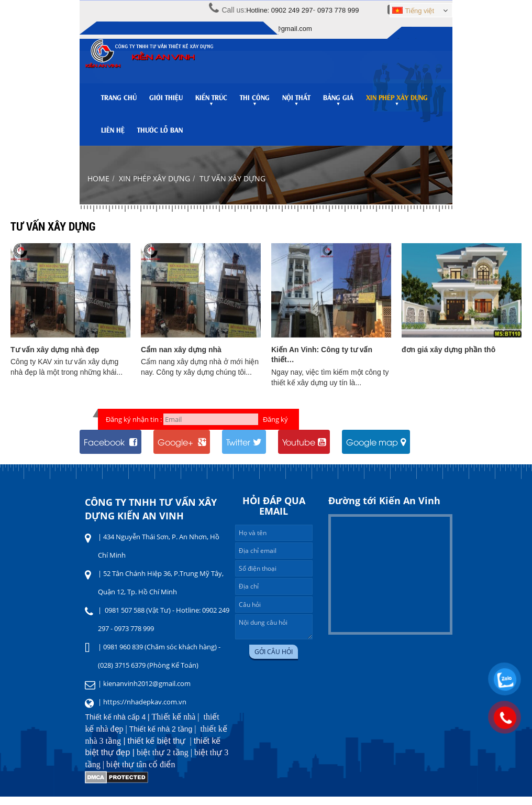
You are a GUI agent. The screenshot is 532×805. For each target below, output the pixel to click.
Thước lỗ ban (160, 134)
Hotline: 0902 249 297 (279, 10)
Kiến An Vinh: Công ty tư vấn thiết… (322, 363)
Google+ (182, 450)
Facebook (110, 450)
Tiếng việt (413, 11)
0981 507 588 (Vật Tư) (138, 618)
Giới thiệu (166, 101)
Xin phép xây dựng (154, 187)
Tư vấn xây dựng (232, 187)
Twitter (244, 450)
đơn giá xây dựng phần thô (448, 358)
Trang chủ (119, 101)
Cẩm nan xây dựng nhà (181, 358)
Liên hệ (113, 134)
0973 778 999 (338, 10)
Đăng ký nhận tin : (134, 428)
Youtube (304, 450)
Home (98, 187)
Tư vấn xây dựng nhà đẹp (55, 358)
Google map (376, 450)
